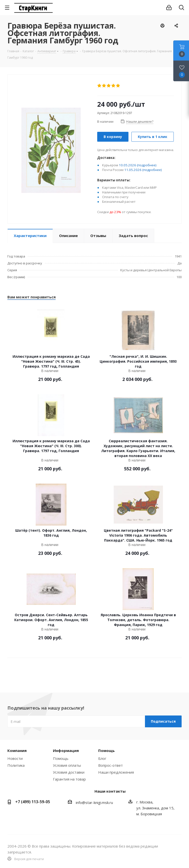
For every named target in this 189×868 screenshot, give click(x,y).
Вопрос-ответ (110, 765)
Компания (17, 750)
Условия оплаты (67, 765)
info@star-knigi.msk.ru (94, 802)
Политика (16, 765)
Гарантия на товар (69, 779)
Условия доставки (69, 772)
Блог (102, 758)
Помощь (61, 758)
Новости (15, 758)
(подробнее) (147, 165)
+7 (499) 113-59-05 (33, 802)
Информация (66, 750)
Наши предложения (116, 772)
